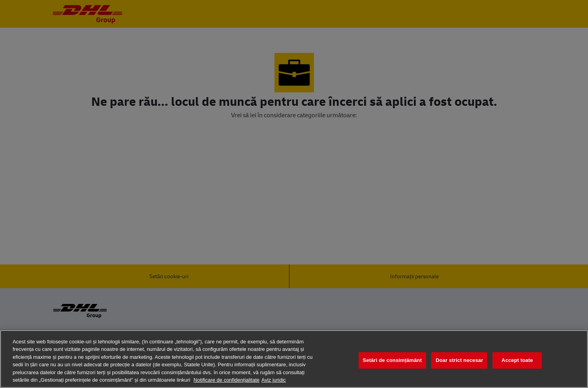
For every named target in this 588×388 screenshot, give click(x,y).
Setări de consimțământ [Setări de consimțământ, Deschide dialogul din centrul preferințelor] (393, 361)
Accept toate (517, 361)
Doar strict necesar (459, 361)
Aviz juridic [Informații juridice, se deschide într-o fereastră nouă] (274, 380)
